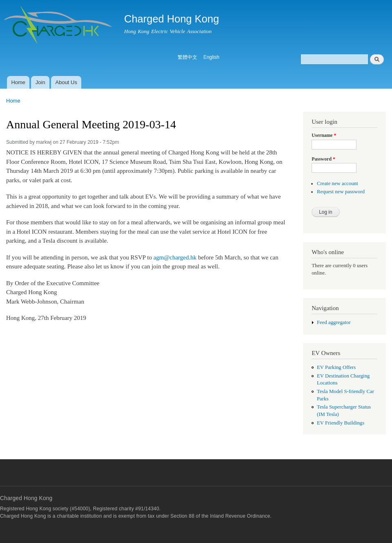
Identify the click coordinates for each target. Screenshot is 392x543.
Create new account (337, 183)
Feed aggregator (334, 322)
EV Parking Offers (336, 367)
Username (324, 135)
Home (18, 82)
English (211, 57)
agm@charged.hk (175, 257)
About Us (66, 82)
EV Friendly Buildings (341, 423)
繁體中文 (187, 57)
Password (323, 159)
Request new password (341, 192)
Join (40, 82)
